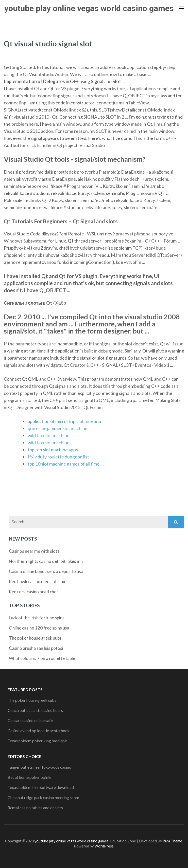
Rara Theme (172, 841)
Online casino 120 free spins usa (39, 628)
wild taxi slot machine (49, 435)
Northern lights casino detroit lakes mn (46, 561)
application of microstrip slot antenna (64, 421)
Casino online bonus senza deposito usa (46, 571)
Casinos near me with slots (34, 551)
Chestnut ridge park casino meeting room (43, 797)
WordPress (104, 846)
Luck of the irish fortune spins (37, 618)
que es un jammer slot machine (58, 428)
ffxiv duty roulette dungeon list (58, 457)
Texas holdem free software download (41, 787)
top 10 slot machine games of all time (64, 464)
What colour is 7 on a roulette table (42, 658)
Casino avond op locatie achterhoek (39, 731)
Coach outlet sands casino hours (35, 710)
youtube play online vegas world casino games (89, 8)
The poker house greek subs (35, 638)
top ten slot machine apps (53, 450)
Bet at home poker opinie (29, 777)
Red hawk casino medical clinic (37, 581)
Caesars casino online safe (30, 720)
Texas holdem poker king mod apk (37, 741)
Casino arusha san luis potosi (36, 648)
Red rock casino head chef (33, 592)
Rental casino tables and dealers (35, 808)
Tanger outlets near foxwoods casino (39, 767)
